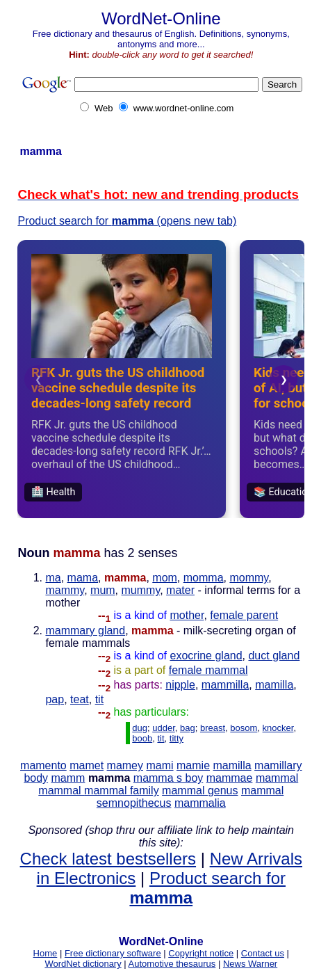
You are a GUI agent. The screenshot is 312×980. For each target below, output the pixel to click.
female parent (244, 615)
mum (103, 590)
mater (180, 590)
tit (99, 699)
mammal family (122, 790)
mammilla (225, 685)
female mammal (208, 670)
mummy (141, 590)
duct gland (274, 656)
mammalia (200, 803)
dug (140, 728)
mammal (277, 778)
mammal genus (200, 790)
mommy (249, 578)
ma (53, 578)
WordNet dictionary (83, 964)
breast (213, 728)
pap (55, 699)
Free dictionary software (113, 953)
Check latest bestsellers (108, 859)
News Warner (250, 964)
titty (176, 738)
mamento (43, 765)
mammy (65, 590)
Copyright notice (201, 953)
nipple (180, 685)
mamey (125, 765)
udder (164, 728)
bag (188, 728)
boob (142, 738)
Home (46, 953)
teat (80, 699)
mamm (68, 778)
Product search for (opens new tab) (127, 221)
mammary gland (85, 630)
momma (204, 578)
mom (165, 578)
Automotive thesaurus (172, 964)
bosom (244, 728)
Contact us (263, 953)
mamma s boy (168, 778)
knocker (278, 728)
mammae (230, 778)
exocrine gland (206, 656)
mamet (87, 765)
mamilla (274, 685)
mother (187, 615)
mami (159, 765)
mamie (193, 765)
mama (83, 578)
